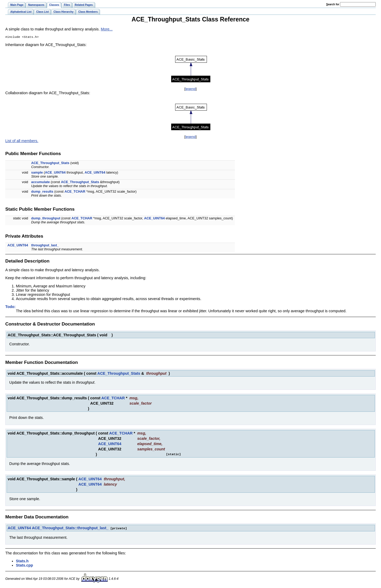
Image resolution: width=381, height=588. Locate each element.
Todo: (10, 307)
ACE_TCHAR (75, 192)
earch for (333, 4)
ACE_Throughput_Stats (50, 163)
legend (190, 89)
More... (107, 29)
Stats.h (22, 561)
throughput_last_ (45, 246)
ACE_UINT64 (55, 173)
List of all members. (22, 141)
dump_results (42, 192)
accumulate (40, 182)
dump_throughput (46, 219)
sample (37, 173)
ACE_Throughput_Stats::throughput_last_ (70, 528)
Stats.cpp (24, 566)
